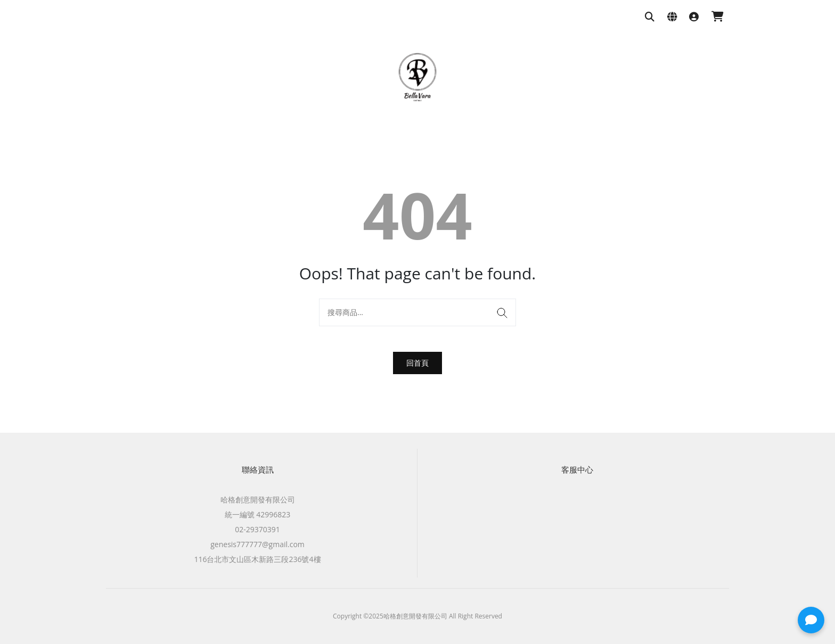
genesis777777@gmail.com (257, 544)
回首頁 (418, 363)
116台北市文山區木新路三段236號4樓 (257, 559)
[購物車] (718, 17)
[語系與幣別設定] (672, 17)
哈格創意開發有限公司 (258, 499)
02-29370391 (257, 529)
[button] (811, 620)
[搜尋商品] (650, 17)
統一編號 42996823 (258, 514)
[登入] (694, 17)
